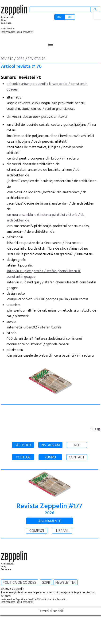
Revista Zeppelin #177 (49, 506)
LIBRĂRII (62, 531)
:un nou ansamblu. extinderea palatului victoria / (44, 215)
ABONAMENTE (50, 521)
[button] (97, 15)
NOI (77, 445)
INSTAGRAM (50, 445)
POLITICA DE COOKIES (19, 583)
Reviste (7, 59)
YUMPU (50, 457)
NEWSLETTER (66, 583)
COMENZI (37, 531)
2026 (50, 513)
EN (70, 17)
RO (59, 17)
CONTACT (77, 457)
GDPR (46, 583)
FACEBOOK (23, 445)
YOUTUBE (23, 457)
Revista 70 (37, 59)
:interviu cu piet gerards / (27, 271)
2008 (20, 59)
